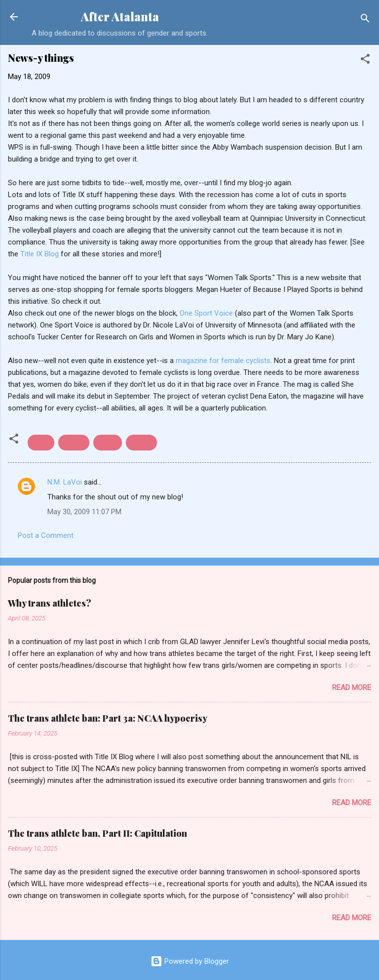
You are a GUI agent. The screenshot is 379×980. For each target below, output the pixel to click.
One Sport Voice (206, 313)
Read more (352, 688)
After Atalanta (120, 17)
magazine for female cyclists (223, 361)
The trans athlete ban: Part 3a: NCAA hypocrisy (108, 718)
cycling (74, 443)
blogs (41, 443)
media (108, 443)
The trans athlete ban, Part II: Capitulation (97, 833)
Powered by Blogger (190, 961)
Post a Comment (46, 535)
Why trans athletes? (50, 603)
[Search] (365, 20)
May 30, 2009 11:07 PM (84, 512)
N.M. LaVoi (65, 482)
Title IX (141, 443)
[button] (365, 61)
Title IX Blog (40, 254)
